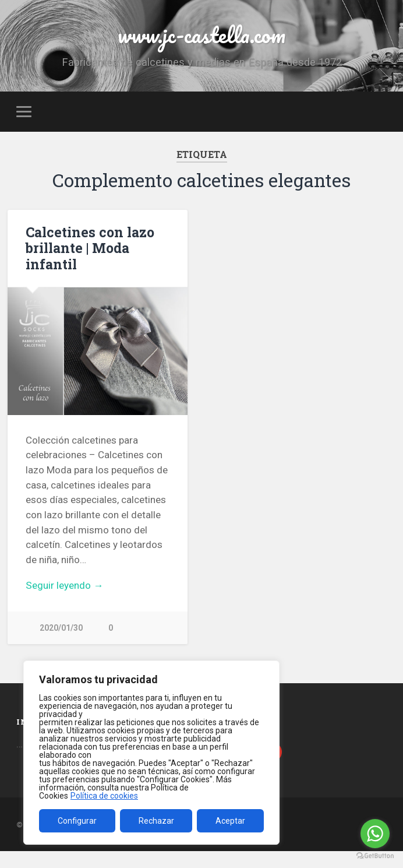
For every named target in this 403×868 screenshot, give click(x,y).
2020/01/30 (61, 642)
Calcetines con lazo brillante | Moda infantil (88, 262)
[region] (151, 753)
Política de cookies (104, 796)
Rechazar (156, 821)
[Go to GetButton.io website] (375, 856)
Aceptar (230, 821)
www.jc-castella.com (201, 41)
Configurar (77, 821)
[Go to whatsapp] (375, 834)
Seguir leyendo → (64, 599)
